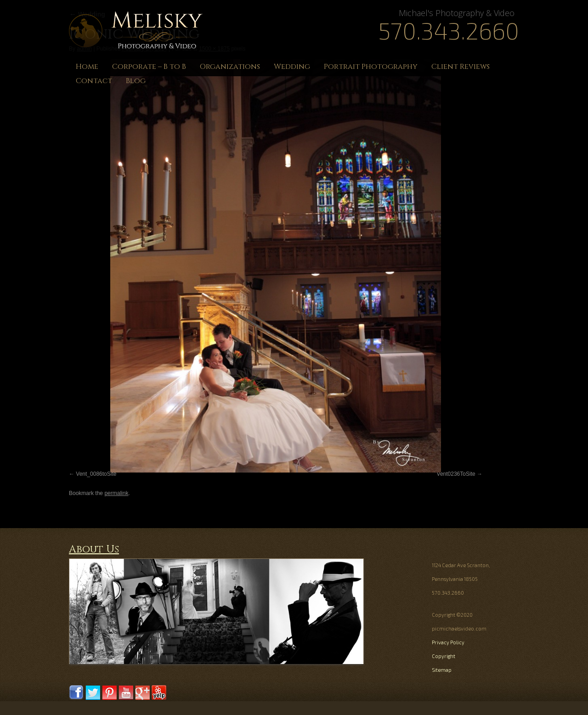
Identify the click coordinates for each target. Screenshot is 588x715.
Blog (136, 81)
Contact (94, 81)
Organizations (230, 67)
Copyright (444, 656)
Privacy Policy (448, 642)
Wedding (292, 67)
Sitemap (442, 670)
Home (87, 67)
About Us (94, 549)
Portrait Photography (371, 67)
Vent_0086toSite (96, 474)
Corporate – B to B (149, 67)
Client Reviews (461, 67)
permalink (116, 493)
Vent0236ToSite (456, 474)
